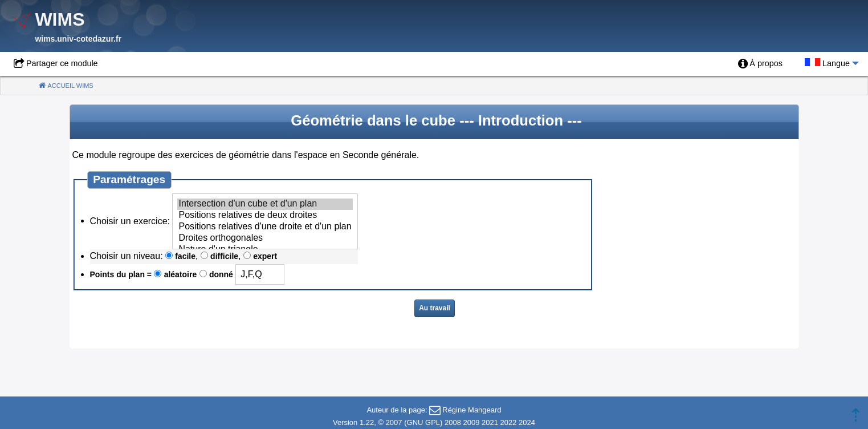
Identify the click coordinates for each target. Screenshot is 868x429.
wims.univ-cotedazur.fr (78, 39)
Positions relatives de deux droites (265, 216)
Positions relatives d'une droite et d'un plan (265, 227)
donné (221, 274)
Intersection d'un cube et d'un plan (265, 204)
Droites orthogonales (265, 238)
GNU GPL (424, 422)
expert (265, 256)
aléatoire (181, 274)
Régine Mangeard (472, 410)
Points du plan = (121, 274)
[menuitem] (760, 64)
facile (185, 256)
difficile (224, 256)
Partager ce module (62, 63)
